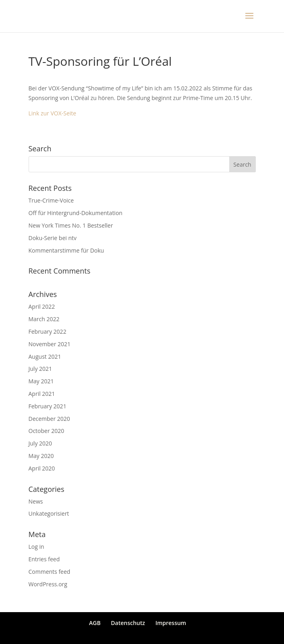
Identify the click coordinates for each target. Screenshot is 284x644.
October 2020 (47, 431)
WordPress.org (48, 584)
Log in (36, 547)
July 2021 (40, 369)
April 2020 (42, 468)
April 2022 (42, 306)
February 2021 (48, 406)
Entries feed (44, 559)
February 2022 (48, 331)
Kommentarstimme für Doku (66, 250)
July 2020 (40, 443)
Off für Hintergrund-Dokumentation (76, 213)
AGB (95, 623)
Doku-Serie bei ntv (53, 238)
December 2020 (49, 419)
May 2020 (41, 456)
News (36, 501)
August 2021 (45, 356)
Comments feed (50, 572)
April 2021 (42, 394)
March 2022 (44, 319)
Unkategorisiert (49, 513)
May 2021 (41, 381)
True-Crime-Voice (51, 200)
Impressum (171, 623)
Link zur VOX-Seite (53, 113)
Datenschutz (128, 623)
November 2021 (50, 344)
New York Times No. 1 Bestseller (71, 225)
